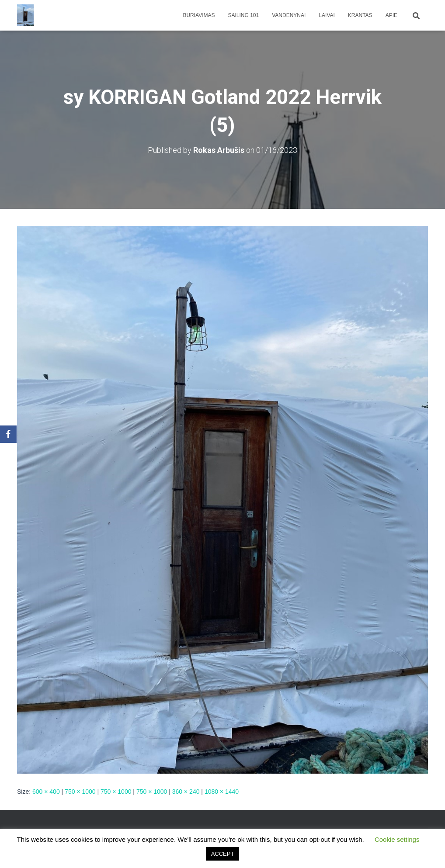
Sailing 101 (244, 15)
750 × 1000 (80, 792)
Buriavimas (199, 15)
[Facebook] (8, 434)
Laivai (327, 15)
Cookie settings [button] (397, 839)
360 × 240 (186, 792)
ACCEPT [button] (223, 854)
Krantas (360, 15)
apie (391, 15)
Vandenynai (289, 15)
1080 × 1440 (222, 792)
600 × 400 (46, 792)
